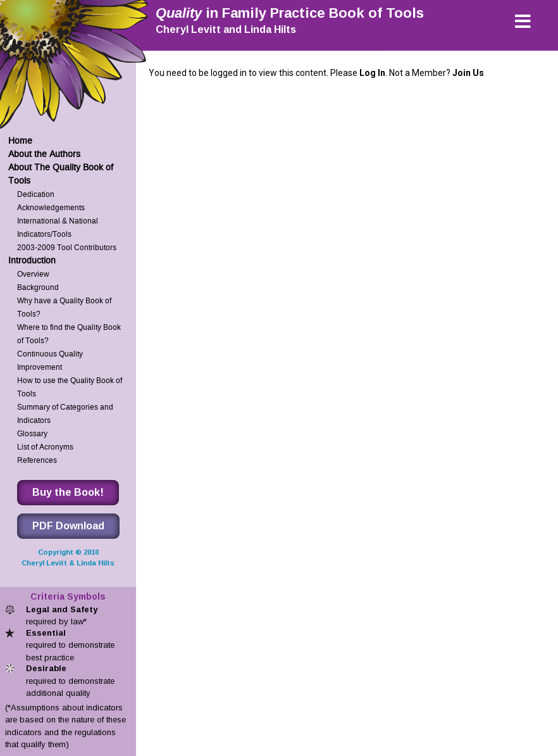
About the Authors (44, 154)
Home (20, 141)
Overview (33, 274)
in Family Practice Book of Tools (290, 13)
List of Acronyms (45, 447)
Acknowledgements (51, 207)
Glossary (32, 433)
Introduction (32, 261)
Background (38, 287)
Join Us (468, 73)
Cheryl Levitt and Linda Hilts (226, 29)
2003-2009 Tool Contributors (67, 247)
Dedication (36, 194)
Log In (372, 73)
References (37, 460)
